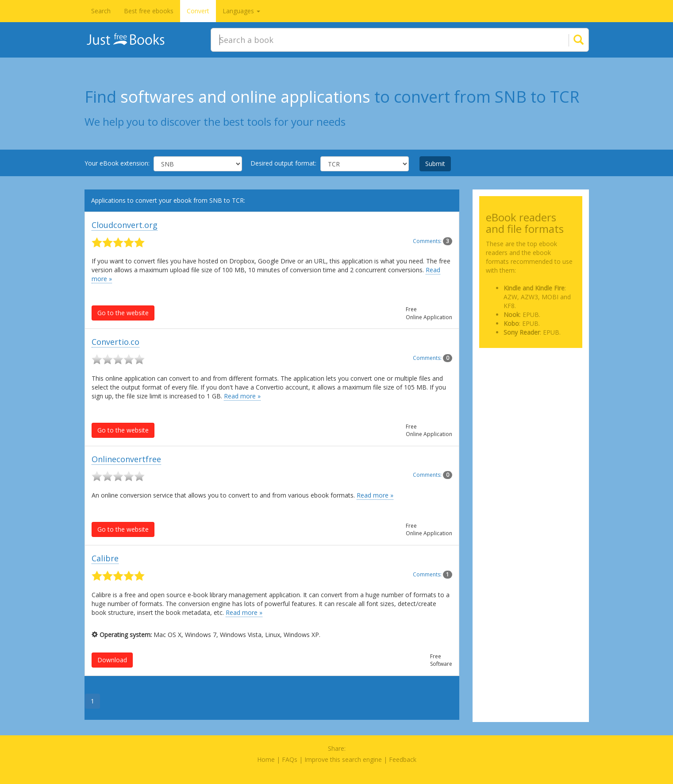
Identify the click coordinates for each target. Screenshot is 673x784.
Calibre (105, 558)
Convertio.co (115, 342)
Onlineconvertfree (126, 459)
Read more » (242, 396)
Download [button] (112, 660)
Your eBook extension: (117, 163)
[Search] (568, 40)
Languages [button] (241, 11)
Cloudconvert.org (125, 225)
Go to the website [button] (123, 313)
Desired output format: (283, 163)
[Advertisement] (531, 399)
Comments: (433, 241)
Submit (435, 164)
